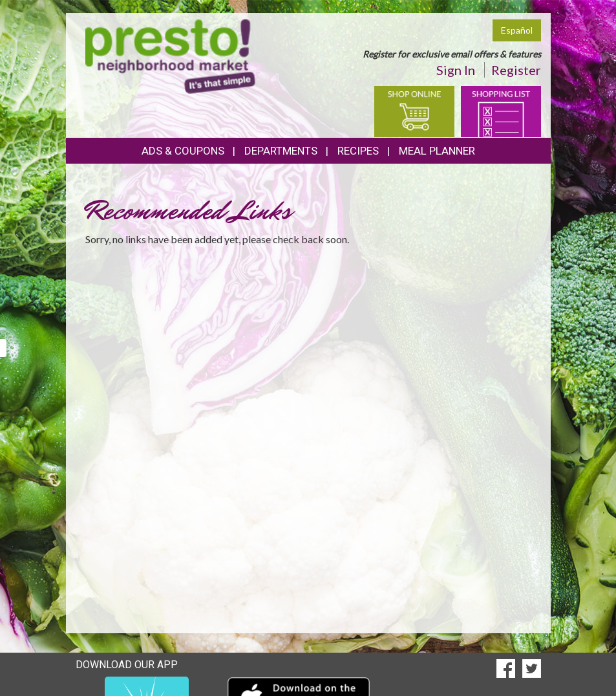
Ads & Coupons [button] (183, 151)
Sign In (456, 70)
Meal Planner (437, 151)
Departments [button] (281, 151)
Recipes (358, 151)
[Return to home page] (171, 55)
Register (516, 70)
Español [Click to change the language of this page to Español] (517, 30)
